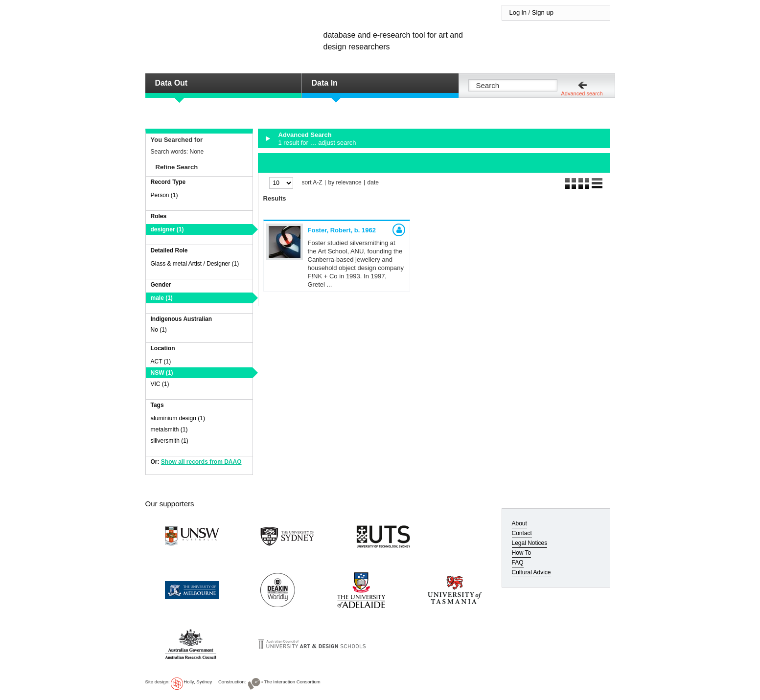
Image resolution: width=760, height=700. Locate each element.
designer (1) (167, 229)
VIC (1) (160, 384)
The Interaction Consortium (292, 682)
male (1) (162, 298)
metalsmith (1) (169, 429)
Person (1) (164, 195)
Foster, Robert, (342, 230)
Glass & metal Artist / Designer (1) (195, 264)
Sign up (543, 12)
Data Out (172, 83)
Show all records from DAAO (201, 462)
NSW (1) (162, 373)
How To (522, 553)
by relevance (345, 183)
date (373, 183)
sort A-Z (312, 183)
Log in (518, 12)
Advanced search (582, 93)
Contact (522, 533)
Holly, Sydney (198, 682)
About (519, 523)
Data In (325, 83)
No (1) (159, 330)
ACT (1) (161, 361)
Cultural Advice (531, 572)
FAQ (518, 563)
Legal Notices (530, 543)
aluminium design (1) (178, 418)
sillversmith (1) (170, 441)
